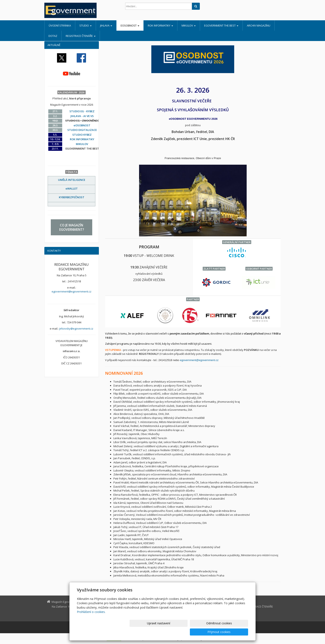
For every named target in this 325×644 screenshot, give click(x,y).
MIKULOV (189, 25)
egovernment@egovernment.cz (200, 360)
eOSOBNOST (130, 25)
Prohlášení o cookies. (91, 620)
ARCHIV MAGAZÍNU (259, 25)
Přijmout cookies (232, 632)
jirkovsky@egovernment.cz (76, 329)
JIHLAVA (106, 25)
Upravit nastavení (164, 632)
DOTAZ (53, 36)
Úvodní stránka (60, 25)
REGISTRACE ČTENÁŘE (81, 36)
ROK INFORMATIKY (160, 25)
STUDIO (85, 25)
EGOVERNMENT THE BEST (221, 25)
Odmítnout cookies (198, 632)
